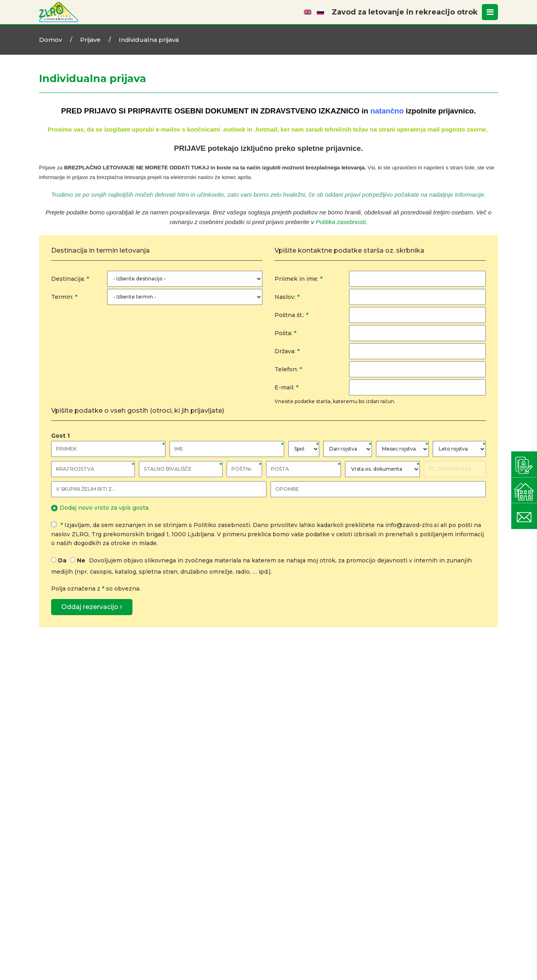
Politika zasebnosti (341, 222)
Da (62, 560)
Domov (51, 40)
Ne (81, 560)
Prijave (90, 40)
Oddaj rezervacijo (92, 607)
